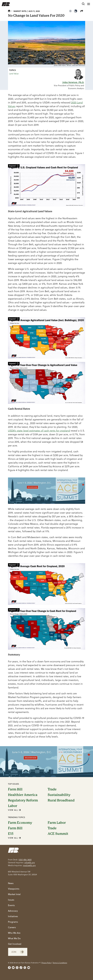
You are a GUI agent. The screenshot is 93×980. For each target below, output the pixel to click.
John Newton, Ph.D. (73, 82)
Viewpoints (14, 889)
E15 (11, 834)
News (11, 883)
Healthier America (23, 795)
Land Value (14, 74)
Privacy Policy (46, 963)
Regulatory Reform (23, 800)
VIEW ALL (14, 810)
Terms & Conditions (60, 963)
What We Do (14, 938)
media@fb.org (29, 865)
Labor (13, 806)
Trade (52, 789)
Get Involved (15, 944)
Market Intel (20, 11)
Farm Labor (57, 823)
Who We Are (14, 933)
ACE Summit (58, 834)
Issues (11, 900)
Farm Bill (15, 789)
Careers (12, 927)
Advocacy (13, 911)
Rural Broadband (61, 800)
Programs (13, 922)
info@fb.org (30, 863)
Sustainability (59, 795)
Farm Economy (20, 823)
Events (11, 905)
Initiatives (13, 916)
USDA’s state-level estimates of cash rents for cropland (39, 431)
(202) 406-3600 (25, 860)
